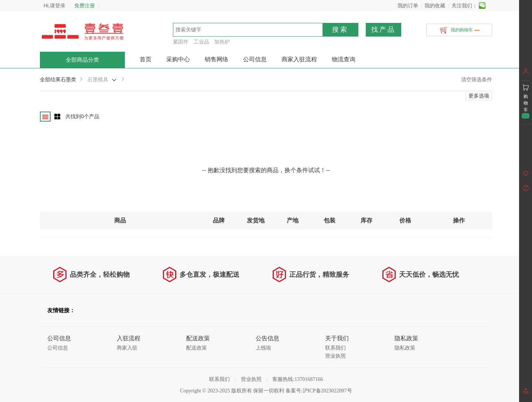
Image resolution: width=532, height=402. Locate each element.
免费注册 (85, 6)
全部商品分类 (82, 60)
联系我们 (335, 348)
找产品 (383, 30)
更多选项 (479, 96)
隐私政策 (405, 348)
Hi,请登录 (54, 6)
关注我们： (464, 6)
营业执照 (335, 356)
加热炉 (222, 42)
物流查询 (344, 59)
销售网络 (216, 59)
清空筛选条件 (477, 79)
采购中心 (178, 59)
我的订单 (408, 6)
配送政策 (197, 348)
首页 (146, 59)
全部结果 (50, 79)
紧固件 (181, 42)
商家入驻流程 (299, 59)
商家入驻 (127, 348)
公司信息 (255, 59)
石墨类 (68, 79)
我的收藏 (435, 6)
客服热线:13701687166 (298, 379)
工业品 (201, 42)
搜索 (340, 30)
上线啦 (263, 348)
